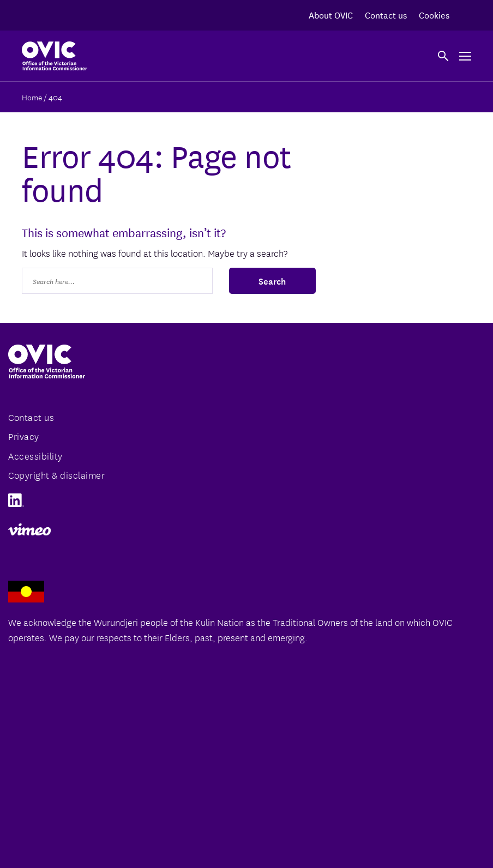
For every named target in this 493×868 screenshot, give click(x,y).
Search (272, 280)
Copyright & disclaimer (56, 475)
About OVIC (331, 14)
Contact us (386, 14)
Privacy (24, 436)
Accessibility (35, 456)
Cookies (434, 14)
